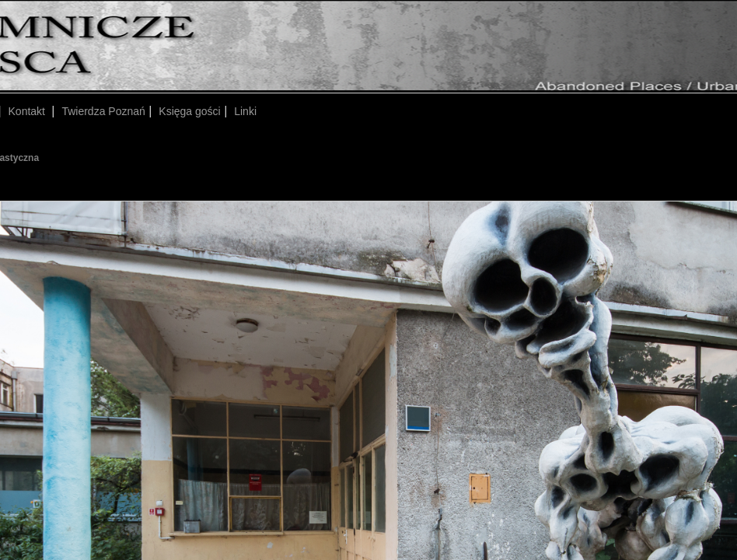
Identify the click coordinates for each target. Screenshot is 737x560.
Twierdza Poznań (103, 111)
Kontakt (28, 111)
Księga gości (189, 111)
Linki (245, 111)
